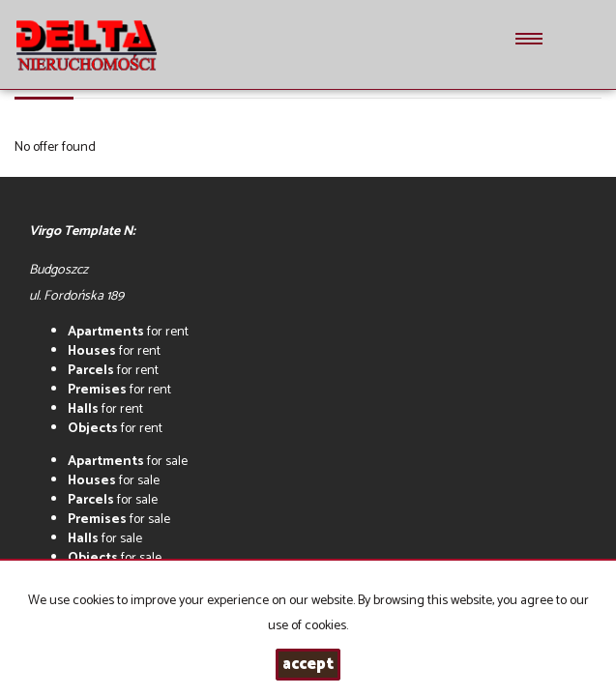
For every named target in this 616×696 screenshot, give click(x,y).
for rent (128, 332)
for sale (128, 462)
